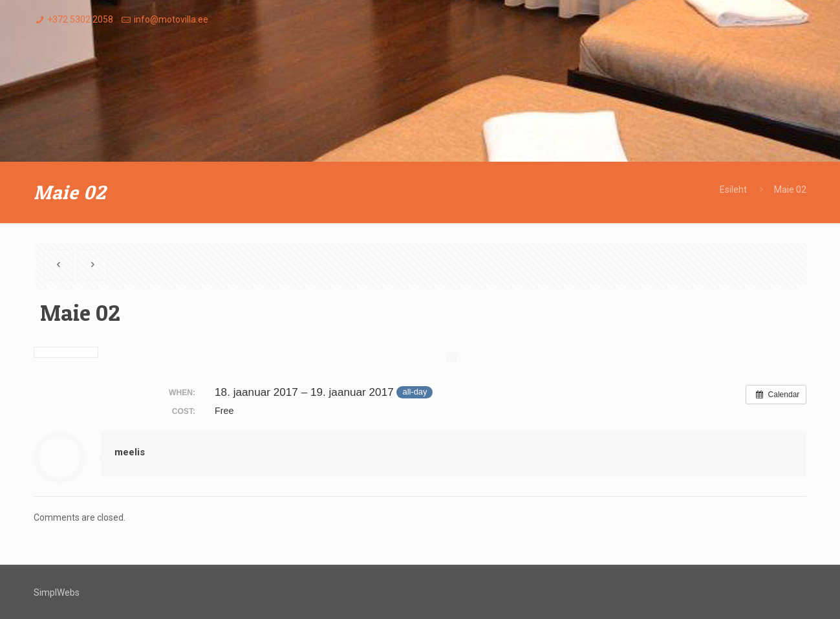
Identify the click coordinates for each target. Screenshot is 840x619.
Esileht (733, 190)
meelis (130, 452)
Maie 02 (790, 190)
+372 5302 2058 (80, 19)
